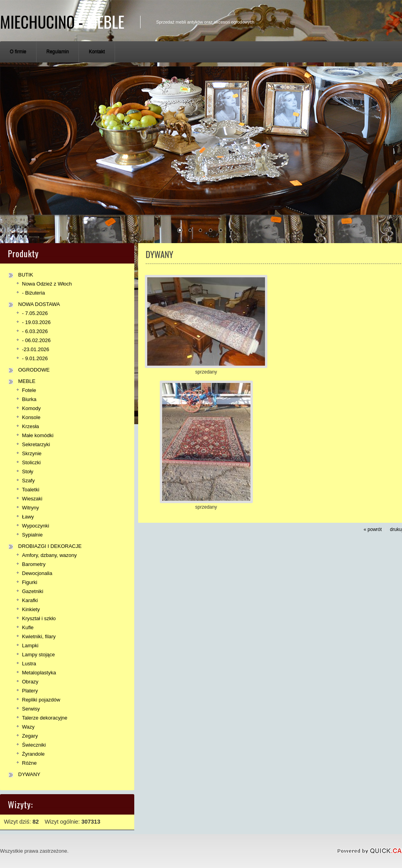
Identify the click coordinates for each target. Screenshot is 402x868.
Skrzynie (32, 453)
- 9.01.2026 (35, 358)
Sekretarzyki (36, 444)
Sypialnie (32, 535)
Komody (31, 408)
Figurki (30, 582)
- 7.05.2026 (35, 313)
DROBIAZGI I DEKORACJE (50, 546)
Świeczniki (34, 745)
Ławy (28, 517)
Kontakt (97, 51)
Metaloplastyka (39, 673)
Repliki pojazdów (41, 700)
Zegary (30, 736)
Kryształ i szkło (39, 618)
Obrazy (30, 682)
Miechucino (62, 22)
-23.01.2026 (36, 349)
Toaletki (31, 490)
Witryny (30, 508)
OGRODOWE (34, 370)
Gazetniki (33, 591)
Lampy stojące (38, 655)
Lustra (29, 664)
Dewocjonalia (37, 573)
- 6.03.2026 (35, 331)
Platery (30, 691)
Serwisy (31, 709)
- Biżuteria (33, 293)
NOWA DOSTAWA (39, 304)
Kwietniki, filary (39, 636)
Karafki (30, 600)
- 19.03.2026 (36, 322)
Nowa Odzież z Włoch (47, 284)
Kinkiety (31, 609)
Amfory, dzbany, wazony (49, 555)
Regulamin (58, 51)
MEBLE (27, 381)
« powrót (373, 529)
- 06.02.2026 (36, 340)
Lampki (30, 646)
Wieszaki (32, 499)
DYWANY (29, 774)
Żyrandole (33, 754)
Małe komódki (38, 435)
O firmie (18, 51)
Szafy (28, 481)
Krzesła (30, 426)
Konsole (31, 417)
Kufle (28, 627)
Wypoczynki (36, 526)
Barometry (34, 564)
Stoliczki (31, 462)
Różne (29, 763)
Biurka (29, 399)
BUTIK (26, 275)
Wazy (28, 727)
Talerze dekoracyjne (45, 718)
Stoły (28, 472)
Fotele (29, 390)
